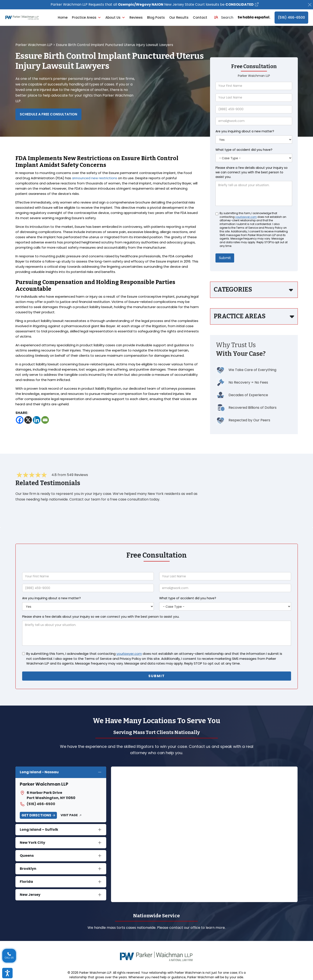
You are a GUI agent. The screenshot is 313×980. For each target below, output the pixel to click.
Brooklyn (28, 869)
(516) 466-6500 (291, 17)
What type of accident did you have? (244, 150)
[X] (28, 420)
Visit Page (69, 815)
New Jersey (30, 895)
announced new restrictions (94, 178)
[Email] (45, 420)
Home (63, 17)
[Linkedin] (37, 420)
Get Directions (36, 815)
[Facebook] (20, 420)
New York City (32, 843)
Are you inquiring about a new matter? (245, 131)
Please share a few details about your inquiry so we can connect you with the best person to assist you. (252, 172)
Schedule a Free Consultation (48, 114)
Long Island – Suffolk (39, 830)
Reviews (136, 17)
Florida (26, 882)
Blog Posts (156, 17)
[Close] (310, 5)
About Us (115, 18)
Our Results (179, 17)
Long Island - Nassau (39, 772)
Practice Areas (86, 18)
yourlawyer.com (246, 217)
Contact (200, 17)
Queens (27, 856)
